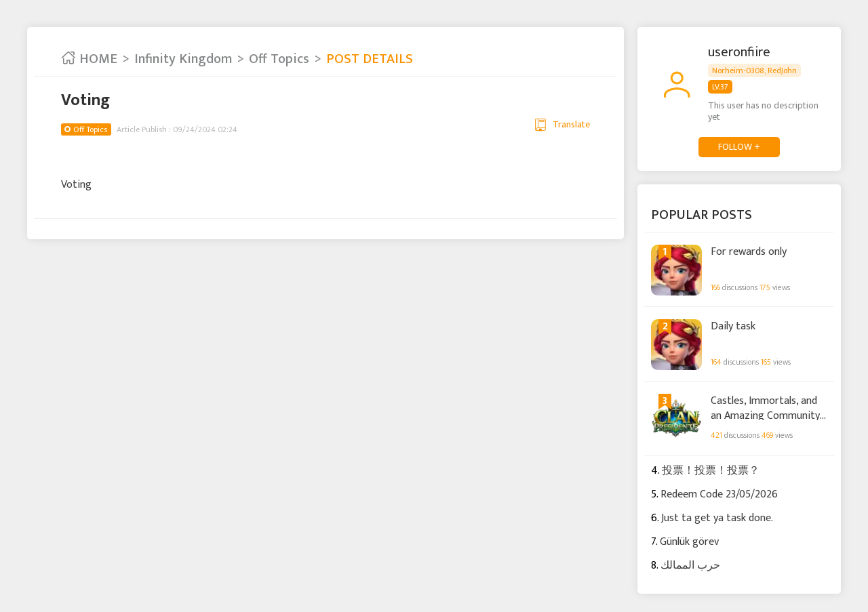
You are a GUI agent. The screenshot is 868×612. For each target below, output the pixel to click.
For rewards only (749, 252)
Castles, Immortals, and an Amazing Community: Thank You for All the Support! (766, 407)
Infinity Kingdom (183, 59)
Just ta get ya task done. (717, 518)
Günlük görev (689, 542)
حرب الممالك (690, 566)
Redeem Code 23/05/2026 (719, 494)
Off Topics (279, 59)
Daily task (733, 327)
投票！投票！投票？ (711, 471)
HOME (89, 59)
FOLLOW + (739, 147)
